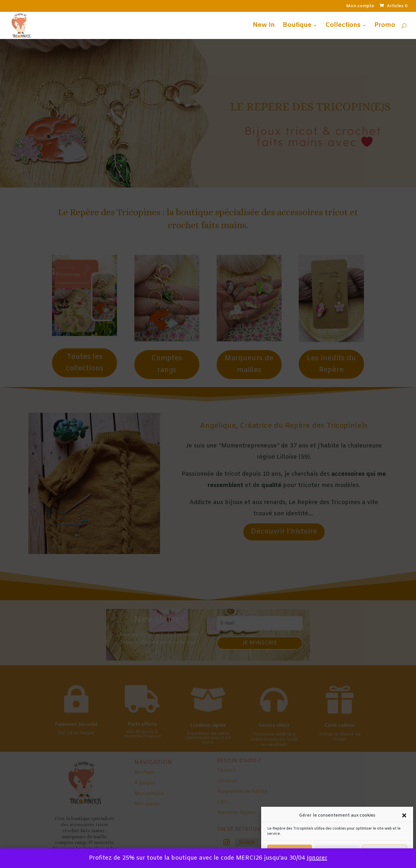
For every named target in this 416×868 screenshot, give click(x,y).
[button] (404, 815)
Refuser (337, 851)
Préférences (385, 851)
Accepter (290, 851)
